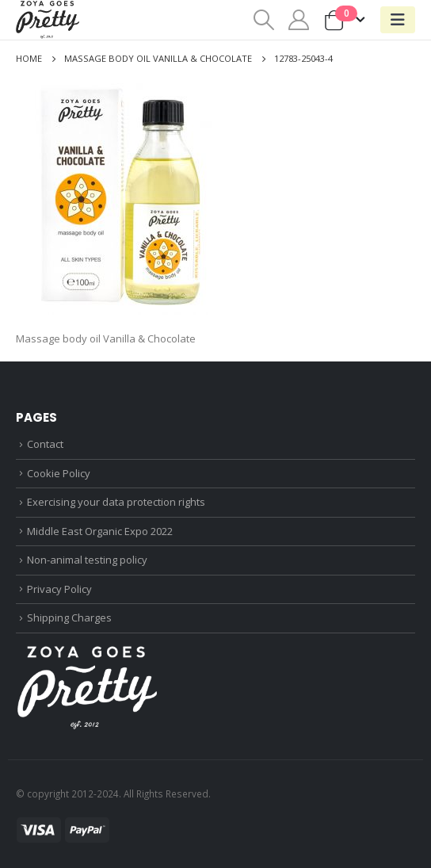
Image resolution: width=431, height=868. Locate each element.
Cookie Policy (59, 473)
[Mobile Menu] (398, 20)
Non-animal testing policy (87, 560)
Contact (45, 444)
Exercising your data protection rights (116, 502)
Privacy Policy (59, 589)
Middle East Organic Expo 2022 (100, 531)
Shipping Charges (69, 618)
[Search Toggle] (263, 20)
